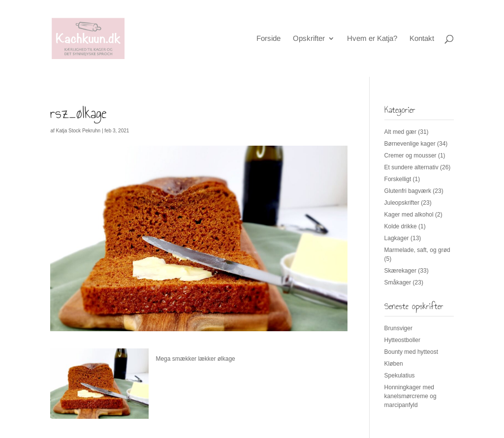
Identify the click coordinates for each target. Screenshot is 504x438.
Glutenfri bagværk (408, 191)
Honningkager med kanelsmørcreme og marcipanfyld (410, 396)
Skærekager (400, 271)
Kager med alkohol (409, 215)
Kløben (394, 364)
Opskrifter (309, 39)
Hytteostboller (402, 340)
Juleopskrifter (402, 203)
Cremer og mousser (410, 156)
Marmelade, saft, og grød (417, 250)
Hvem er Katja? (372, 39)
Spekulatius (400, 375)
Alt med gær (400, 132)
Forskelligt (398, 179)
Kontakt (422, 39)
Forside (268, 39)
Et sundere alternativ (411, 167)
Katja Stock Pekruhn (79, 131)
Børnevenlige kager (410, 144)
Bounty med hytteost (411, 352)
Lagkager (397, 238)
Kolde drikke (401, 226)
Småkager (398, 282)
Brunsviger (398, 328)
